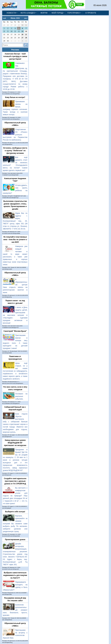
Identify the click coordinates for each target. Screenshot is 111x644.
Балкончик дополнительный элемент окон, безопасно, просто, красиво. (15, 610)
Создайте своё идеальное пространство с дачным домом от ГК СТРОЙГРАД (15, 481)
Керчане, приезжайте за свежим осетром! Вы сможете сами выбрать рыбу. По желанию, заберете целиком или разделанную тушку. (15, 524)
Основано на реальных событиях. (21, 396)
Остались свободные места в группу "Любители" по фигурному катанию (15, 151)
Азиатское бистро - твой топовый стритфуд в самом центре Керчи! (15, 56)
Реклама (15, 50)
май (4, 18)
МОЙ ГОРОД (57, 13)
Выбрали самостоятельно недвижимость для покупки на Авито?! (15, 575)
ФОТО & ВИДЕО (28, 13)
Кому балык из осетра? (15, 97)
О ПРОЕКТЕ (91, 13)
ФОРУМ (44, 13)
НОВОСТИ (11, 13)
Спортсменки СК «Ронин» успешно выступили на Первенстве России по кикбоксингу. (15, 135)
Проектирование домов (15, 540)
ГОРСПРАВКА (74, 13)
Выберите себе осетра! (15, 512)
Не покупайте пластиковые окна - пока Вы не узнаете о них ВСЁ (15, 240)
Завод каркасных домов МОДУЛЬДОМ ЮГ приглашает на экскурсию (15, 443)
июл (26, 18)
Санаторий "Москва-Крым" (15, 331)
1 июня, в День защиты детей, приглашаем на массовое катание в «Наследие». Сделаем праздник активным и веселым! (15, 315)
